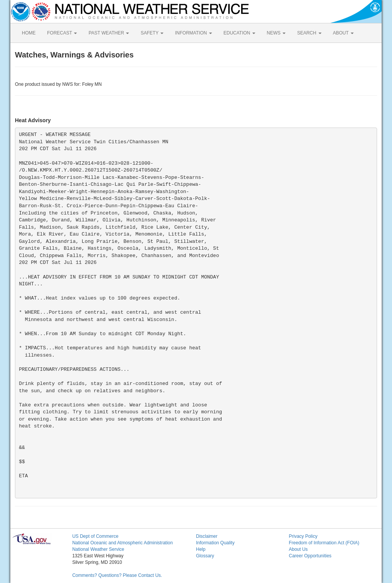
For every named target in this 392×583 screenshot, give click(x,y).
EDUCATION (239, 33)
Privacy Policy (303, 536)
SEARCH (309, 33)
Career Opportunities (310, 556)
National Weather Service (98, 549)
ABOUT (343, 33)
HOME (29, 33)
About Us (298, 549)
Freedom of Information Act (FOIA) (324, 543)
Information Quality (215, 543)
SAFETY (152, 33)
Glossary (205, 556)
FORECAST (62, 33)
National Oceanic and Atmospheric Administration (123, 543)
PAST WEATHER (109, 33)
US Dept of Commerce (96, 536)
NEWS (276, 33)
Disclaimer (207, 536)
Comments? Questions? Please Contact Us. (117, 575)
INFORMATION (193, 33)
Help (201, 549)
